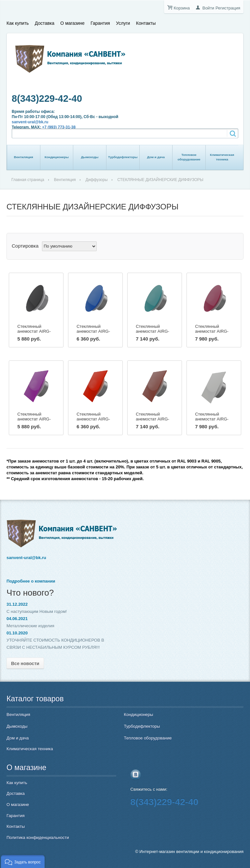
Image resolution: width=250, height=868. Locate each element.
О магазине (72, 23)
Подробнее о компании (31, 581)
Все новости (25, 663)
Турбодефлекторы (123, 157)
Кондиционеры (57, 157)
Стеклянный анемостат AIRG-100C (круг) (34, 331)
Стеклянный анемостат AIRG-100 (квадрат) (34, 419)
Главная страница (28, 180)
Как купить (18, 23)
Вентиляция (24, 157)
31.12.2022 (17, 604)
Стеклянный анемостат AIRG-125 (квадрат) (93, 419)
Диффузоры (97, 180)
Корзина (182, 8)
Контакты (146, 23)
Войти (208, 8)
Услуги (123, 23)
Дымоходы (90, 157)
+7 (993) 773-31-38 (59, 127)
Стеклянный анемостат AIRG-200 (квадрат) (212, 419)
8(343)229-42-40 (47, 99)
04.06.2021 (17, 619)
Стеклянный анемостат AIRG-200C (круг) (212, 331)
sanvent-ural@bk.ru (30, 122)
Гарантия (100, 23)
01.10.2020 (17, 633)
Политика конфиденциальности (38, 838)
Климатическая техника (222, 157)
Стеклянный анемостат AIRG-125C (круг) (93, 331)
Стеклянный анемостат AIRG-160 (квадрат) (153, 419)
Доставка (45, 23)
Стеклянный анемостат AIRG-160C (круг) (153, 331)
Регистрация (228, 8)
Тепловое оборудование (189, 157)
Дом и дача (156, 157)
